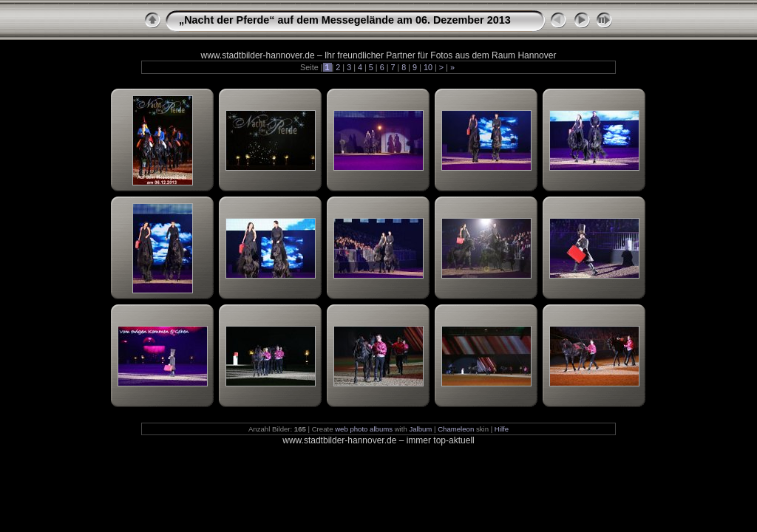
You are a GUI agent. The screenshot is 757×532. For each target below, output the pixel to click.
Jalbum (420, 429)
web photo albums (364, 429)
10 (428, 67)
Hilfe (502, 429)
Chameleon (456, 429)
